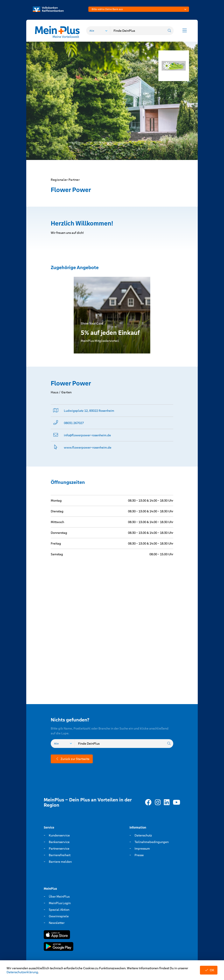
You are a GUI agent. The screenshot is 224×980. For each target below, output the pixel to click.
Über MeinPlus (59, 897)
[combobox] (139, 9)
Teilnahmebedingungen (152, 842)
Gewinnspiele (59, 916)
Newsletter (57, 923)
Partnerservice (59, 849)
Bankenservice (59, 842)
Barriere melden (60, 862)
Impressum (142, 849)
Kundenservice (59, 835)
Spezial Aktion (59, 910)
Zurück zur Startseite (72, 759)
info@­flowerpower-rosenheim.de (87, 435)
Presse (139, 855)
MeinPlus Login (60, 903)
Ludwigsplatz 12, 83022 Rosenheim (89, 411)
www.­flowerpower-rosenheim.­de (88, 447)
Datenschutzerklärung (22, 972)
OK (209, 970)
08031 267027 (74, 423)
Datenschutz (143, 835)
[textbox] (139, 9)
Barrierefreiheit (60, 855)
